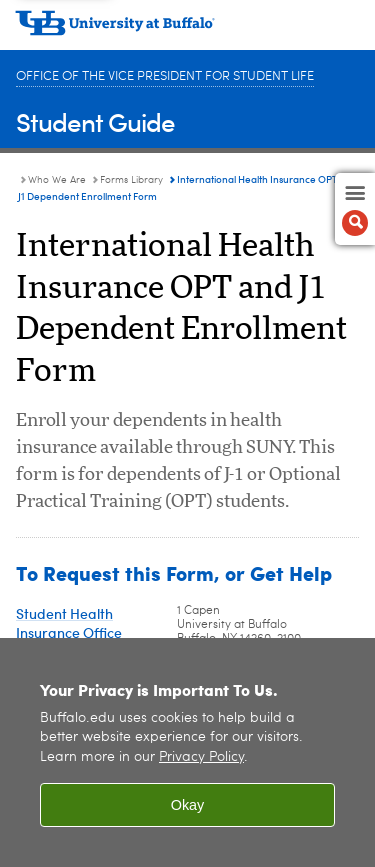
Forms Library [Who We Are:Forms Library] (131, 180)
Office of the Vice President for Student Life (165, 76)
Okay (188, 805)
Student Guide (95, 121)
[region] (187, 752)
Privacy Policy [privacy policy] (201, 757)
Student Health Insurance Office (69, 623)
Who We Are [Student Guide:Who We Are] (57, 180)
